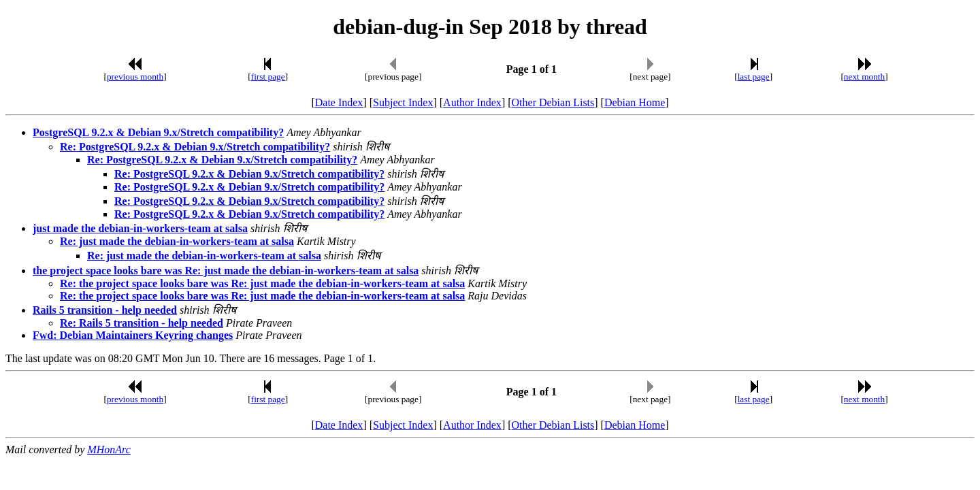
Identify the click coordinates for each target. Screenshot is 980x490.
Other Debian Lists (553, 102)
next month (864, 77)
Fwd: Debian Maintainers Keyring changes (133, 335)
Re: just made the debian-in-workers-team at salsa (177, 241)
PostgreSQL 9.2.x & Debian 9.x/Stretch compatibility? (158, 132)
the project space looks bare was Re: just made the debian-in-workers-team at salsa (226, 271)
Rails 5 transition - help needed (105, 310)
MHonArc (109, 450)
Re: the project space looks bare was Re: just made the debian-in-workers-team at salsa (262, 283)
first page (268, 77)
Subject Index (403, 102)
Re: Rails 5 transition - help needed (142, 323)
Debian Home (635, 102)
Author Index (472, 102)
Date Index (339, 102)
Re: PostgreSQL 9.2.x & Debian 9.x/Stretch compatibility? (195, 147)
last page (754, 77)
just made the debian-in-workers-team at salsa (140, 228)
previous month (135, 77)
